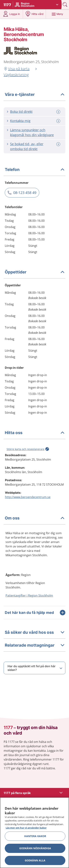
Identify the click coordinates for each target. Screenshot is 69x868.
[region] (34, 833)
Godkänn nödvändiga (35, 848)
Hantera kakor (35, 836)
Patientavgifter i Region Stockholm (29, 595)
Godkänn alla (35, 860)
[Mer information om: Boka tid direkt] (59, 112)
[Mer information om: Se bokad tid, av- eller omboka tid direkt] (59, 144)
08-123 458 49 (25, 193)
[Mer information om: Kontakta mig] (59, 121)
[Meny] (57, 14)
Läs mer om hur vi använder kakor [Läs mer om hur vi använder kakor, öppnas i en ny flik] (26, 828)
